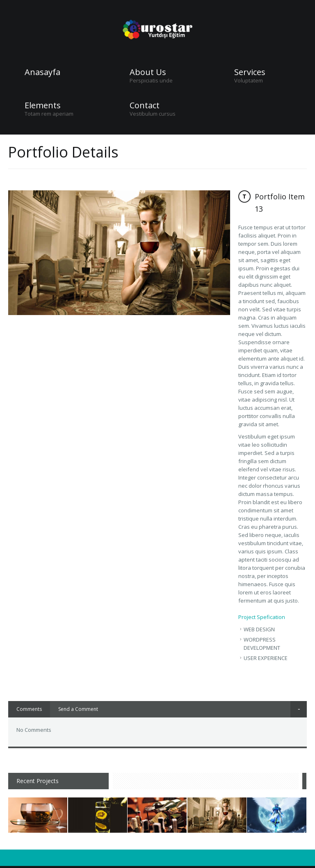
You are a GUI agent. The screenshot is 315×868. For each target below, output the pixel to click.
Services (250, 72)
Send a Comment (78, 709)
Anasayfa (42, 72)
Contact (145, 105)
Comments (29, 709)
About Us (148, 72)
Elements (43, 105)
